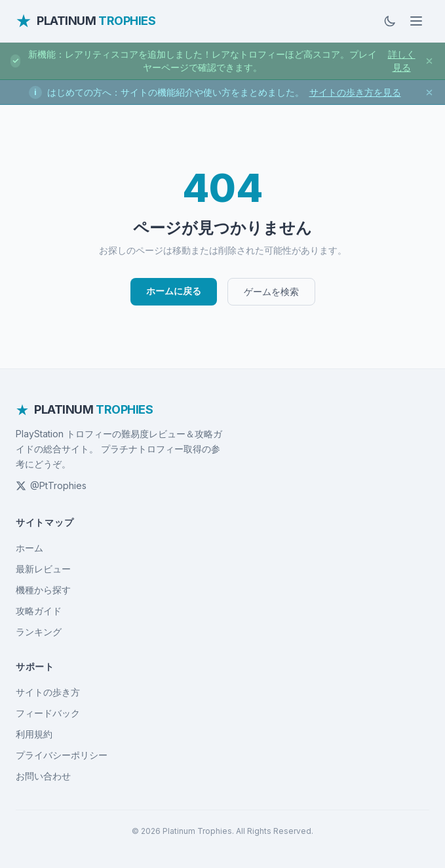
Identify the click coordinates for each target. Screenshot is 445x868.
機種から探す (43, 590)
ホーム (29, 548)
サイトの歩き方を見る (355, 92)
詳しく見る (402, 61)
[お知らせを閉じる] (429, 61)
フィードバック (48, 713)
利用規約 (34, 734)
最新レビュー (43, 569)
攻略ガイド (39, 611)
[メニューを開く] (416, 21)
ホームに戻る (174, 291)
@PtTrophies (51, 485)
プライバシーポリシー (62, 755)
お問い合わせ (43, 776)
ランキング (39, 632)
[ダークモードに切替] (390, 21)
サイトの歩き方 (48, 692)
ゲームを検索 (271, 291)
